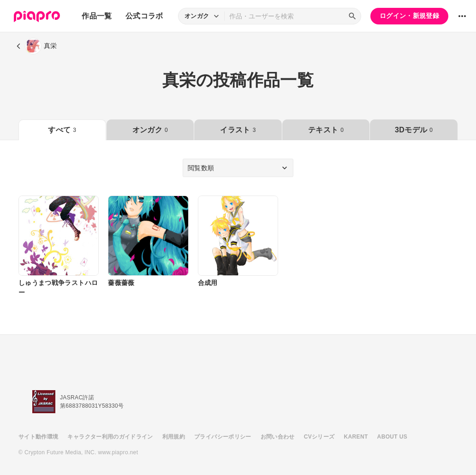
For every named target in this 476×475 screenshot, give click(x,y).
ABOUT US (392, 437)
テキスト (326, 130)
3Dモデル (414, 130)
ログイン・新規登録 (409, 16)
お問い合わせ (278, 437)
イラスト (238, 130)
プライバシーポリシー (223, 437)
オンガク (150, 130)
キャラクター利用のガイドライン (110, 437)
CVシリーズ (319, 437)
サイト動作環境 (38, 437)
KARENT (356, 437)
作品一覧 (97, 16)
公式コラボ (144, 16)
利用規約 (174, 437)
